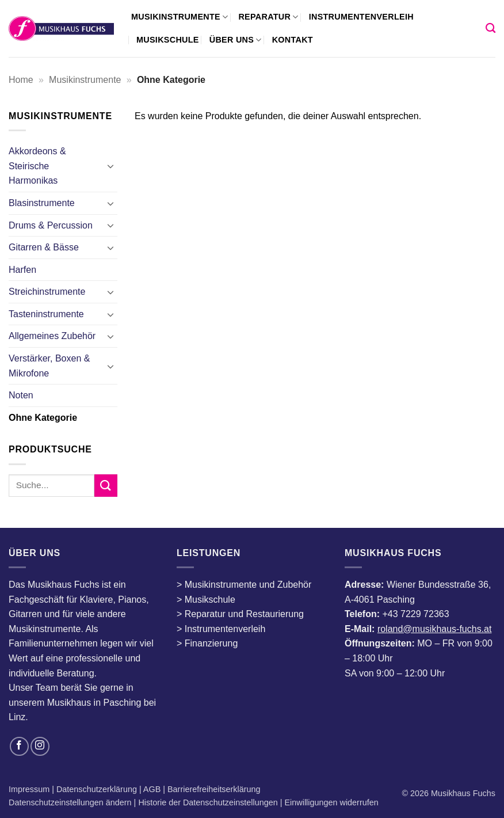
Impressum (30, 789)
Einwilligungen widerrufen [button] (332, 802)
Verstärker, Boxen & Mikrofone (49, 366)
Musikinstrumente (180, 17)
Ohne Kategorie (43, 418)
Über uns (236, 40)
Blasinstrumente (42, 203)
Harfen (22, 270)
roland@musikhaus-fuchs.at (435, 629)
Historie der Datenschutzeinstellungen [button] (208, 802)
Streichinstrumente (47, 292)
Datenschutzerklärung (98, 789)
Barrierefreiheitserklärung (213, 789)
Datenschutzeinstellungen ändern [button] (70, 802)
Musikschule (168, 40)
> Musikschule (206, 600)
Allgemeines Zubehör (52, 336)
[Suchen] (490, 28)
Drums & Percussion (51, 225)
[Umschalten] (110, 166)
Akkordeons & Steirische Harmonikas (37, 166)
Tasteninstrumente (46, 314)
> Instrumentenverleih (221, 629)
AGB (153, 789)
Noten (21, 395)
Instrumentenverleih (361, 17)
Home (21, 80)
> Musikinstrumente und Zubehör (244, 585)
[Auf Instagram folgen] (40, 746)
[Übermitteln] (106, 486)
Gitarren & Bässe (44, 247)
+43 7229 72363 (415, 614)
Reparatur (268, 17)
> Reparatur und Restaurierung (240, 614)
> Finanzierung (207, 643)
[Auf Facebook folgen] (19, 746)
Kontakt (293, 40)
